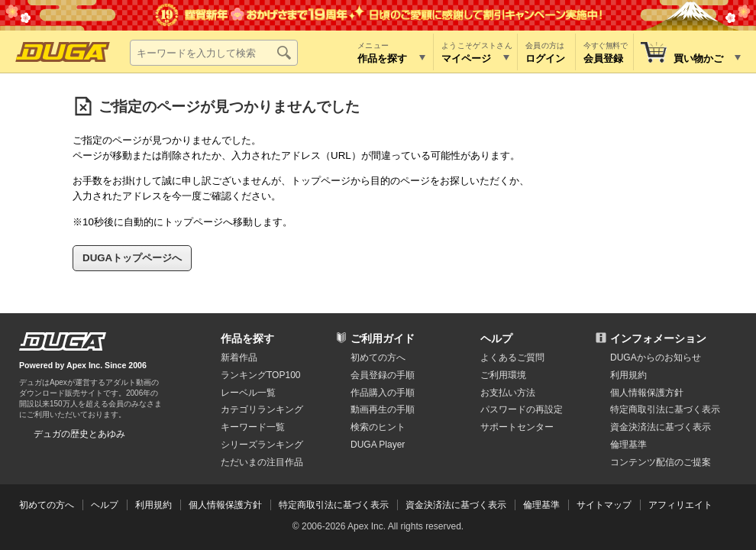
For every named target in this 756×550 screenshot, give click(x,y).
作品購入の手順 (383, 393)
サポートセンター (517, 427)
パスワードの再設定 (522, 409)
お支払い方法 (508, 393)
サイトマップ (604, 505)
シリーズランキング (262, 445)
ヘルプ (496, 338)
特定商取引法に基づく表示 (334, 505)
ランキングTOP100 (260, 375)
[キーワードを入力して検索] (214, 53)
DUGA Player (378, 445)
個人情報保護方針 (647, 393)
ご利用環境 (503, 375)
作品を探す (247, 338)
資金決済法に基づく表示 (456, 505)
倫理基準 (628, 445)
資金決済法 (661, 427)
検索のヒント (378, 427)
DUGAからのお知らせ (656, 357)
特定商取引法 (665, 409)
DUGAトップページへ (132, 258)
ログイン (545, 58)
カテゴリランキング (262, 409)
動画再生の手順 (383, 409)
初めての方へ (378, 357)
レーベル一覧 (248, 393)
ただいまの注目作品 (262, 462)
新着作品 (239, 357)
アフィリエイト (680, 505)
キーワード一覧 (253, 427)
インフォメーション (658, 338)
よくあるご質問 (512, 357)
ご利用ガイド (383, 338)
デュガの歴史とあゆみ (79, 434)
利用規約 (628, 375)
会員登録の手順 (383, 375)
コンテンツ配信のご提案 (661, 462)
